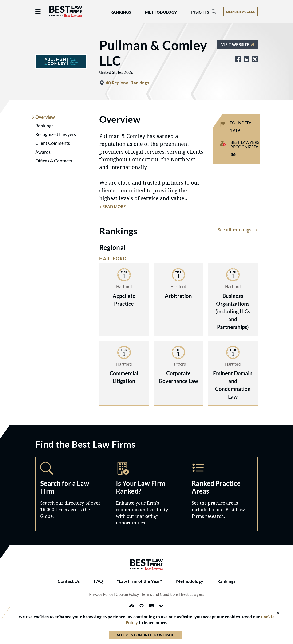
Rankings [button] (121, 12)
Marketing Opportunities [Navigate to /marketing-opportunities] (146, 494)
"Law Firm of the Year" (139, 581)
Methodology (190, 581)
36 (233, 154)
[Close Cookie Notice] (275, 613)
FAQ (98, 581)
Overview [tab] (45, 117)
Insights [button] (200, 12)
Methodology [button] (161, 12)
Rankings (226, 581)
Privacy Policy (101, 594)
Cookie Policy (127, 594)
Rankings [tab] (44, 126)
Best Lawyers (192, 594)
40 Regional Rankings (127, 83)
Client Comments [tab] (53, 143)
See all (238, 230)
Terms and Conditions (160, 594)
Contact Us (69, 581)
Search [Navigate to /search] (71, 494)
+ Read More (113, 207)
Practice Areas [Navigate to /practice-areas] (222, 494)
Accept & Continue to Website (145, 635)
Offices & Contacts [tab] (54, 161)
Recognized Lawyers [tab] (56, 134)
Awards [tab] (43, 152)
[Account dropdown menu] (241, 12)
